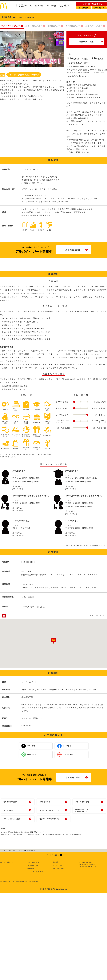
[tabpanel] (32, 49)
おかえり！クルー (94, 26)
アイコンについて (97, 615)
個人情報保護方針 (22, 881)
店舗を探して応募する (91, 4)
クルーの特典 (51, 6)
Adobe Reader (76, 835)
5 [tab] (39, 69)
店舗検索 (56, 862)
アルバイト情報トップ (6, 862)
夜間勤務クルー (73, 26)
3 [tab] (32, 69)
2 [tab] (29, 69)
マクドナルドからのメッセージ (20, 6)
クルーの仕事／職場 (37, 6)
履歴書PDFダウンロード (37, 832)
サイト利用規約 (34, 881)
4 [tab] (35, 69)
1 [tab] (26, 69)
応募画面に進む (86, 42)
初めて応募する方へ (99, 8)
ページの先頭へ (52, 855)
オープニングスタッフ (86, 862)
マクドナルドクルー (11, 26)
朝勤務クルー (54, 26)
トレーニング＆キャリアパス (64, 6)
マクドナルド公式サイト (7, 881)
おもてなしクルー (34, 26)
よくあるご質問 (83, 8)
